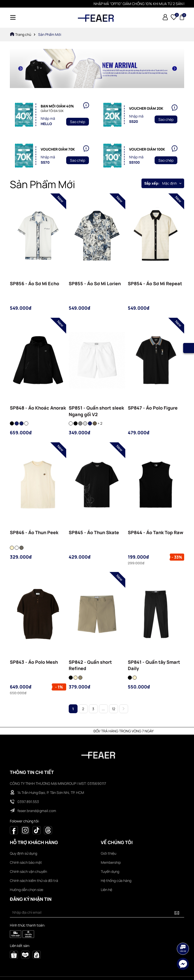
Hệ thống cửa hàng (116, 881)
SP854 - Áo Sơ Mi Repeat (155, 283)
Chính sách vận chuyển (28, 871)
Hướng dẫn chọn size (27, 890)
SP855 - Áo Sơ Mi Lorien (95, 283)
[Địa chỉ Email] (97, 912)
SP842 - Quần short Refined (90, 665)
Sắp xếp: (152, 183)
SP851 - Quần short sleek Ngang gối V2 (96, 411)
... (103, 709)
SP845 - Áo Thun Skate (94, 532)
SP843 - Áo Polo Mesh (34, 662)
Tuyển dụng (110, 871)
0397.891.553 (28, 802)
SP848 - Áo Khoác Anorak (38, 408)
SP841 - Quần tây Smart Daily (154, 665)
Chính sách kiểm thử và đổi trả (34, 881)
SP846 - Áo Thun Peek (34, 532)
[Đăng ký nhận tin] (177, 912)
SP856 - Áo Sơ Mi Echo (34, 283)
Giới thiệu (108, 853)
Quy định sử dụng (23, 853)
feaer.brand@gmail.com (37, 811)
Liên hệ (106, 890)
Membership (111, 862)
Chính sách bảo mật (26, 862)
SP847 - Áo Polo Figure (153, 408)
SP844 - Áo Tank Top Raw (156, 532)
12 (114, 709)
